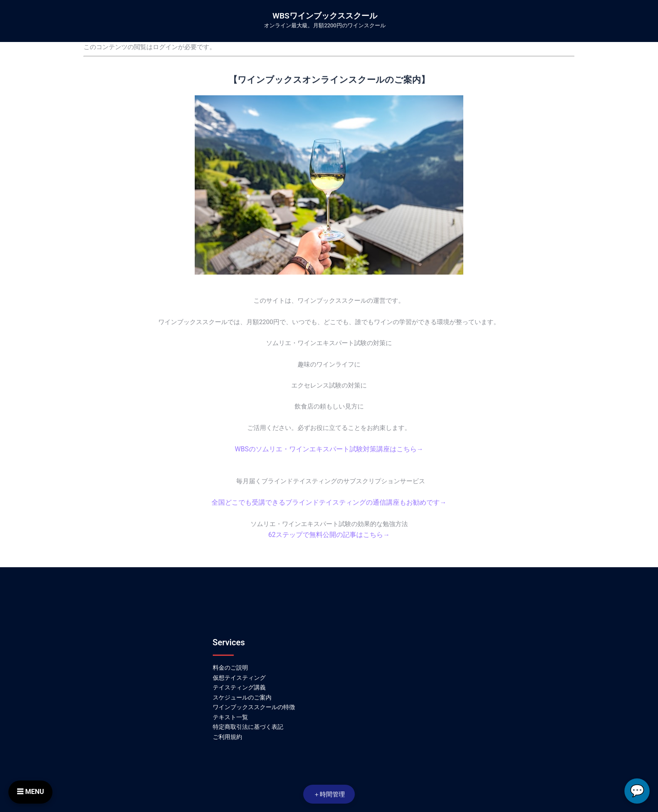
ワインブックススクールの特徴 (254, 705)
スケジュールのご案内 (242, 695)
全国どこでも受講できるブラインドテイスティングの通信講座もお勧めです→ (329, 502)
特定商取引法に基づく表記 (248, 725)
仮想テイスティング (239, 676)
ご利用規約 (227, 735)
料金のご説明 (230, 666)
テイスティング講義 (239, 686)
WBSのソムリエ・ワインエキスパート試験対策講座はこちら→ (329, 449)
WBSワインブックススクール (325, 16)
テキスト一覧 (230, 715)
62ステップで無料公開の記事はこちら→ (329, 534)
